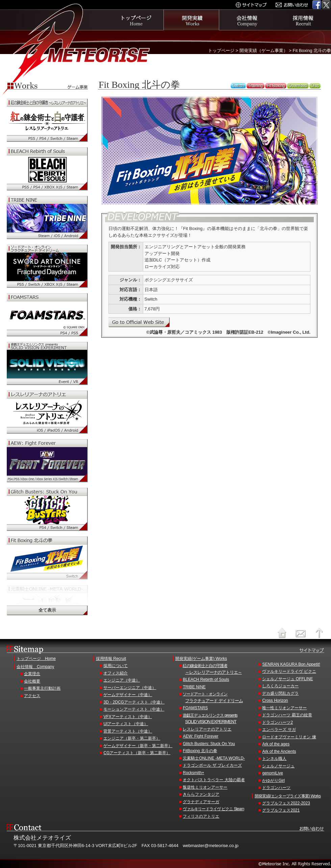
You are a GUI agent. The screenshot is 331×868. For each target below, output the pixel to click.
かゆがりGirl (273, 781)
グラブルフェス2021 (281, 810)
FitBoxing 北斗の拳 (200, 751)
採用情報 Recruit (111, 659)
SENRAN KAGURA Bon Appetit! (291, 664)
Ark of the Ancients (279, 751)
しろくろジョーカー (280, 686)
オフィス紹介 (116, 673)
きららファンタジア (201, 794)
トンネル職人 (274, 759)
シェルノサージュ (278, 766)
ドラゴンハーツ (276, 788)
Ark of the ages (276, 744)
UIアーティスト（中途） (126, 724)
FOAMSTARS (195, 708)
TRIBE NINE (194, 687)
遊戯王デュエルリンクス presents (219, 719)
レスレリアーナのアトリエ (207, 729)
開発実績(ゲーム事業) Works (201, 659)
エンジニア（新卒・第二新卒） (132, 738)
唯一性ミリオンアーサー (284, 708)
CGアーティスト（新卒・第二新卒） (137, 753)
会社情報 (247, 20)
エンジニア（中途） (122, 680)
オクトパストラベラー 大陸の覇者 (214, 780)
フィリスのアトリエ (201, 816)
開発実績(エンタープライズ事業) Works (288, 796)
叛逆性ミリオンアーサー (205, 787)
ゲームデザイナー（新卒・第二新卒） (138, 746)
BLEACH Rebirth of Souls (206, 680)
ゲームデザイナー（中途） (128, 695)
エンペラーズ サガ (279, 730)
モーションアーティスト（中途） (134, 709)
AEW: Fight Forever (200, 736)
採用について (116, 666)
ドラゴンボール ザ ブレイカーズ (212, 765)
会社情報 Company (35, 667)
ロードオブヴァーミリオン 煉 (289, 737)
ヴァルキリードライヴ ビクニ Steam (213, 809)
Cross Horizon (275, 700)
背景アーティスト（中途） (128, 731)
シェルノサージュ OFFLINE (287, 679)
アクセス (32, 696)
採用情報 (303, 20)
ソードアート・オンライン (219, 698)
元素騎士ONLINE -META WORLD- (214, 758)
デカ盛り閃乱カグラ (280, 693)
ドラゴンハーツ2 (277, 722)
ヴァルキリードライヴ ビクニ (289, 671)
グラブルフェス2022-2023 (286, 803)
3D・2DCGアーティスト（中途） (134, 702)
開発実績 (191, 20)
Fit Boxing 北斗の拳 (312, 50)
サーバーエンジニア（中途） (130, 688)
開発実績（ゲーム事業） (264, 50)
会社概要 (32, 681)
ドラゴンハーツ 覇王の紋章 (287, 715)
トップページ (136, 20)
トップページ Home (36, 659)
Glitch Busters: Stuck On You (209, 744)
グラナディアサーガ (201, 802)
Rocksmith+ (193, 773)
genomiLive (272, 773)
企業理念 (32, 674)
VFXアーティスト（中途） (128, 717)
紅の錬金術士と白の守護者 (219, 669)
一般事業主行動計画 (42, 688)
